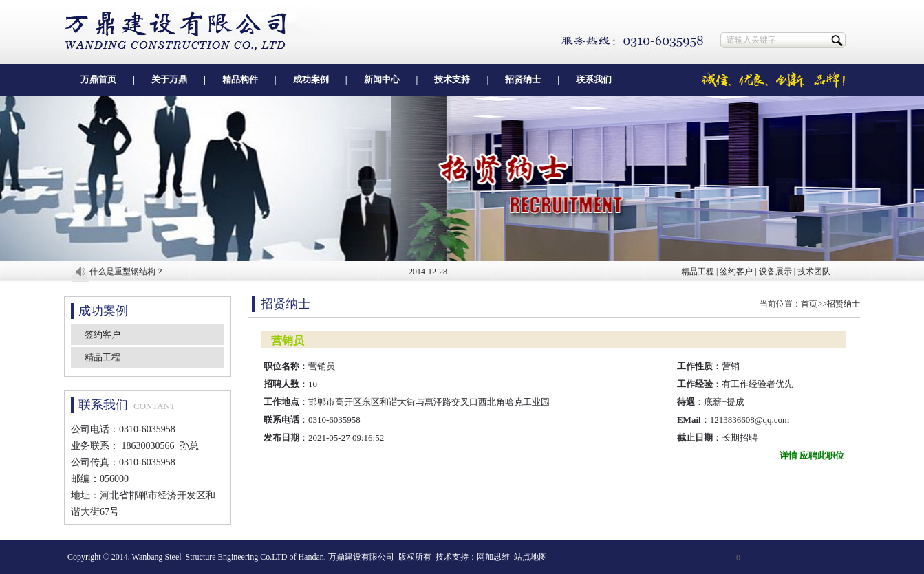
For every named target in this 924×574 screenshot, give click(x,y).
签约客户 (736, 272)
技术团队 (814, 272)
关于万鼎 (169, 79)
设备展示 (775, 272)
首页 (809, 304)
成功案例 (311, 79)
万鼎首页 (98, 79)
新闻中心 (382, 79)
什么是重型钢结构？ (127, 272)
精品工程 (698, 272)
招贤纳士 (523, 79)
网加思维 (493, 557)
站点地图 (530, 557)
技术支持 (452, 79)
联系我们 (594, 79)
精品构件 (240, 79)
